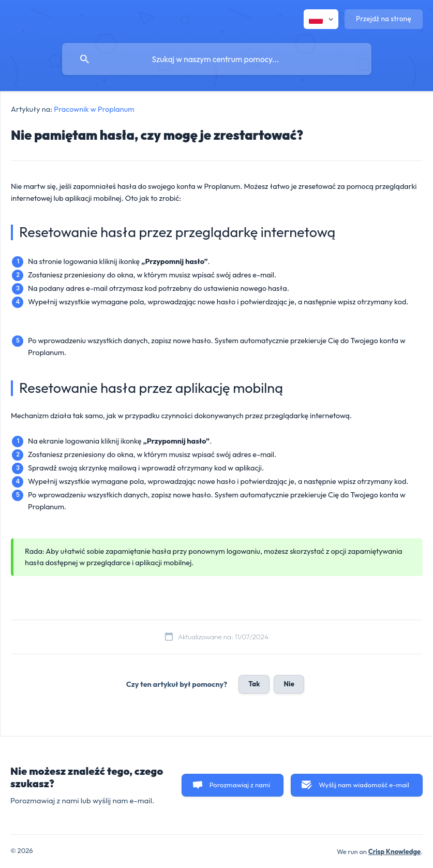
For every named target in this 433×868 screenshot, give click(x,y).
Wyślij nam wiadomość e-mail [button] (364, 785)
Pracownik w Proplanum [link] (94, 109)
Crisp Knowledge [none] (395, 851)
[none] (321, 19)
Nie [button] (289, 684)
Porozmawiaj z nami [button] (240, 785)
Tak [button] (254, 684)
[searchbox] (217, 59)
